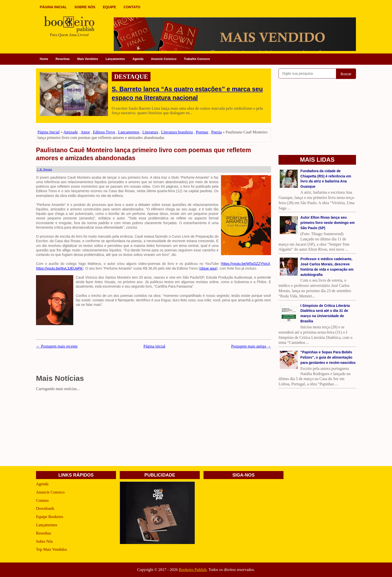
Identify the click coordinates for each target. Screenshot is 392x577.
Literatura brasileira (177, 132)
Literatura (150, 132)
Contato (42, 500)
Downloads (45, 508)
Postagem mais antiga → (251, 346)
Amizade (71, 132)
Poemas (202, 132)
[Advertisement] (153, 428)
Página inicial (154, 346)
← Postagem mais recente (57, 346)
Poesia (216, 132)
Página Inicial (48, 132)
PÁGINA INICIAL (53, 7)
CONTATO (132, 7)
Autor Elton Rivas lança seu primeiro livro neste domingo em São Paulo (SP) (328, 223)
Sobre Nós (44, 541)
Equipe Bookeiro (50, 517)
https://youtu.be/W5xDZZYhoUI (246, 264)
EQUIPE (109, 7)
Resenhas (63, 59)
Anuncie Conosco (164, 59)
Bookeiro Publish (193, 570)
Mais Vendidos (88, 59)
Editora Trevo (104, 132)
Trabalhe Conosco (197, 59)
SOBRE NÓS (85, 7)
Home (44, 59)
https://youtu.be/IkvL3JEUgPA (59, 268)
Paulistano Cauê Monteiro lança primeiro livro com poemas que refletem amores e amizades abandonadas (143, 154)
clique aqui (208, 268)
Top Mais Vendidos (51, 549)
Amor (85, 132)
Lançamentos (115, 59)
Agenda (138, 59)
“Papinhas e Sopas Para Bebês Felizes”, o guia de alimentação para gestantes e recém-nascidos (328, 357)
